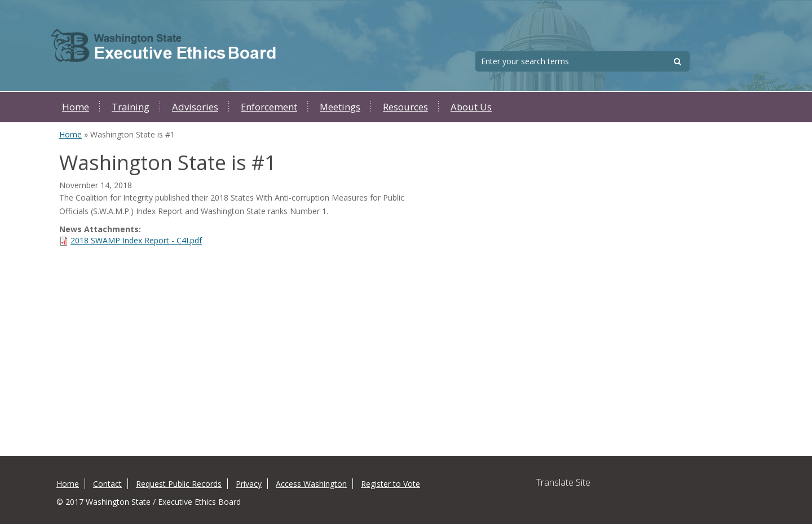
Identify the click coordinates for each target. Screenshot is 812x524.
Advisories (195, 107)
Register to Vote (390, 484)
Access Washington (311, 484)
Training (131, 107)
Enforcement (269, 107)
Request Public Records (179, 484)
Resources (405, 107)
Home (76, 107)
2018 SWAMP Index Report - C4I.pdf (136, 240)
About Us (471, 107)
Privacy (249, 484)
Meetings (340, 107)
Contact (107, 484)
